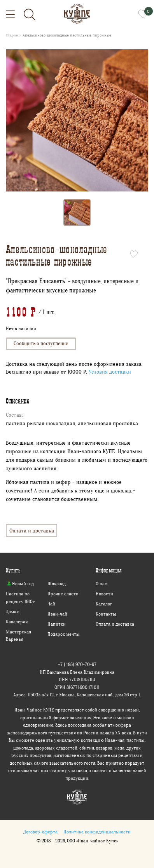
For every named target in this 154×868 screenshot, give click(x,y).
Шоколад (57, 584)
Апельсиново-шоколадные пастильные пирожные (67, 35)
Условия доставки (110, 372)
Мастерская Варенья (18, 636)
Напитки (57, 624)
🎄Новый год (20, 584)
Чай (51, 604)
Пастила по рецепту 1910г (20, 598)
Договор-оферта (40, 832)
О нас (101, 584)
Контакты (106, 614)
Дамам (13, 611)
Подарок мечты (64, 634)
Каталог (104, 604)
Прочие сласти (63, 594)
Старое (12, 35)
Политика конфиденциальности (97, 832)
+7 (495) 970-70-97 (77, 664)
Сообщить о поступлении (41, 344)
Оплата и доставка (32, 530)
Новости (104, 594)
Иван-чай (57, 614)
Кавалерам (17, 622)
